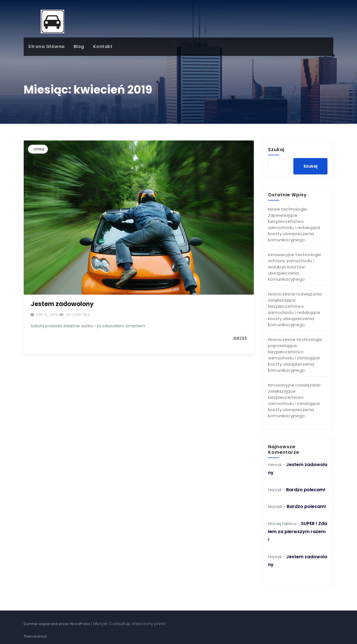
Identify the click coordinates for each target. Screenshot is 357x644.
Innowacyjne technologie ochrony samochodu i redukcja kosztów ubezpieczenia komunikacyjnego (295, 267)
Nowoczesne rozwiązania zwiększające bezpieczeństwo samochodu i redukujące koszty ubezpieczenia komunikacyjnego (295, 309)
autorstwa (75, 315)
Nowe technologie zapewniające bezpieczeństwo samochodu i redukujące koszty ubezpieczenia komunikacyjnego (294, 224)
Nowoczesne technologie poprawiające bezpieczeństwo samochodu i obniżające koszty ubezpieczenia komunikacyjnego (295, 355)
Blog (79, 46)
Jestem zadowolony (62, 304)
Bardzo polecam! (306, 490)
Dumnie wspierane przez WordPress (57, 624)
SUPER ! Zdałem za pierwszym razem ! (298, 532)
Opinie (39, 149)
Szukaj (276, 149)
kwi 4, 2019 (47, 315)
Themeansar (35, 636)
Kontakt (103, 46)
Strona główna (46, 46)
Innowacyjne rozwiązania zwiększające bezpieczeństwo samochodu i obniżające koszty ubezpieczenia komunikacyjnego (294, 400)
